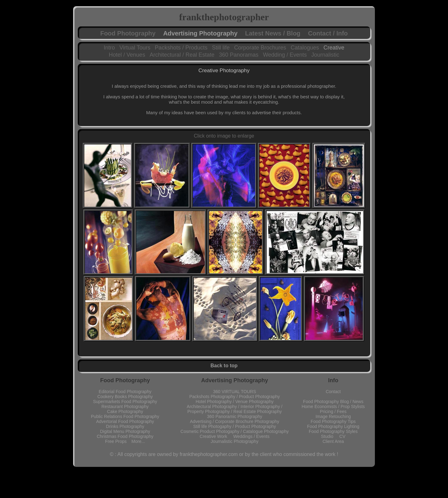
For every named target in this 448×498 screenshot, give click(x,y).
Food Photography (128, 33)
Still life (221, 48)
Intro (109, 48)
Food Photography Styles (333, 431)
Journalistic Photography (234, 441)
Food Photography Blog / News (333, 402)
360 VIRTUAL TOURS (235, 392)
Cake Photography (125, 411)
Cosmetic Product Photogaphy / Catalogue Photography (235, 431)
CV (342, 436)
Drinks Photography (125, 426)
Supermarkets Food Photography (125, 402)
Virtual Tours (135, 48)
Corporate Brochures (260, 48)
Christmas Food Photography (125, 436)
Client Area (333, 441)
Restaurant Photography (125, 406)
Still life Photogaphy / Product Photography (235, 426)
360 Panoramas (239, 55)
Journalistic (325, 55)
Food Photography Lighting (333, 426)
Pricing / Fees (333, 411)
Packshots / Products (181, 48)
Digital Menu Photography (125, 431)
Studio (330, 436)
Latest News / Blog (273, 33)
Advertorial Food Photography (125, 421)
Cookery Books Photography (125, 397)
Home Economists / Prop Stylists (333, 406)
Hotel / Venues (127, 55)
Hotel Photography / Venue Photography (235, 402)
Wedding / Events (285, 55)
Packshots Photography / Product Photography (234, 397)
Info (333, 380)
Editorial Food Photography (125, 392)
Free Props (118, 441)
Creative (334, 48)
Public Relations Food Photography (125, 416)
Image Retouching (333, 416)
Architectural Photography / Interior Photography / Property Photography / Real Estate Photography (234, 409)
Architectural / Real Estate (182, 55)
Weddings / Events (251, 436)
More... (138, 441)
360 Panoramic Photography (234, 416)
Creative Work (217, 436)
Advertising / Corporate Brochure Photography (234, 421)
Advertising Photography (200, 33)
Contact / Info (328, 33)
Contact (333, 392)
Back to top (224, 366)
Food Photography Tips (333, 421)
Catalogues (305, 48)
